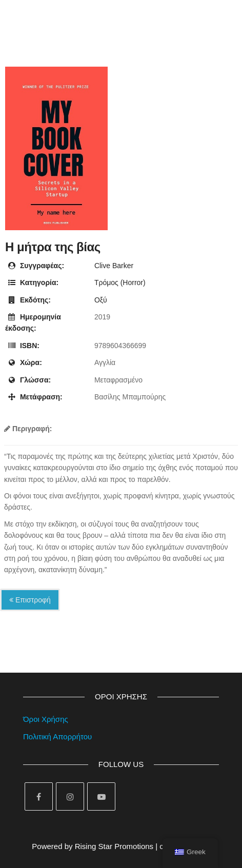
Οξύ (101, 300)
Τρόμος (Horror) (120, 282)
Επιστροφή (30, 600)
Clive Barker (114, 266)
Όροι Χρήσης (46, 719)
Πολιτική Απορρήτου (57, 736)
